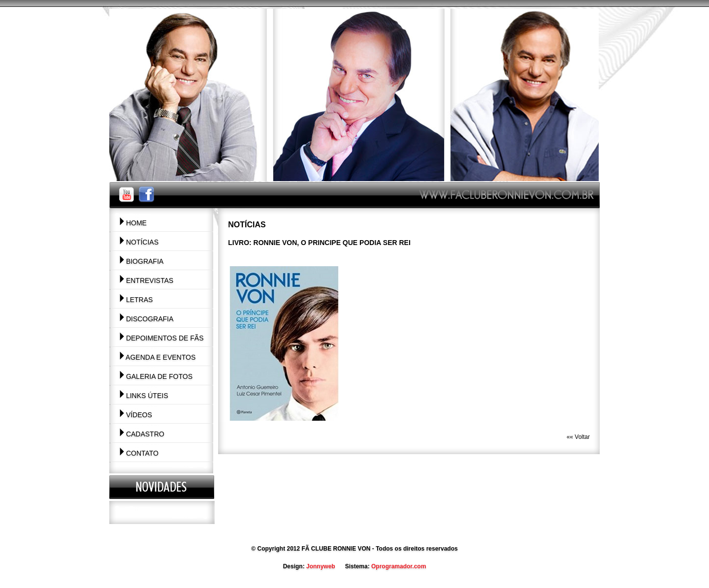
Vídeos (136, 415)
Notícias (139, 242)
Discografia (146, 319)
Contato (139, 453)
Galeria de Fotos (156, 376)
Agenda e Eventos (157, 357)
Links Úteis (144, 396)
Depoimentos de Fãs (161, 338)
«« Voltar (578, 437)
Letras (136, 300)
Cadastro (142, 434)
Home (133, 223)
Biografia (141, 261)
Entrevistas (146, 280)
